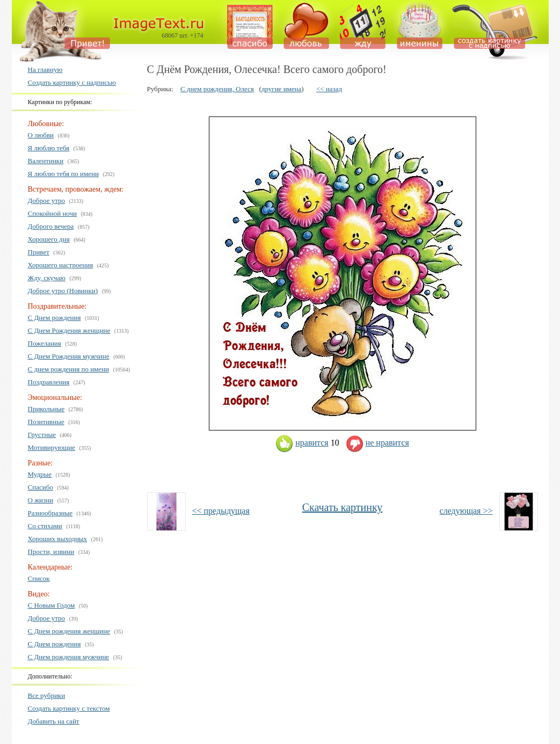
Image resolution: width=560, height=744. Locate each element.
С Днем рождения (54, 318)
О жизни (41, 500)
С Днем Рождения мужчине (69, 356)
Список (39, 578)
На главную (45, 70)
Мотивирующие (52, 447)
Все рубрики (47, 695)
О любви (41, 135)
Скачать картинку (343, 507)
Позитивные (46, 422)
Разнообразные (50, 513)
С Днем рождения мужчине (69, 657)
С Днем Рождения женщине (69, 330)
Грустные (42, 435)
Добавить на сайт (54, 721)
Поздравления (49, 382)
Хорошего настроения (61, 265)
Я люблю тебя (49, 148)
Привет (39, 252)
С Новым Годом (52, 605)
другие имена (281, 89)
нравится (302, 443)
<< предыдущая (221, 511)
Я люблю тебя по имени (63, 174)
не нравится (377, 443)
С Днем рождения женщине (69, 631)
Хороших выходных (58, 539)
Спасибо (41, 487)
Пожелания (45, 343)
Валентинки (46, 161)
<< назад (329, 89)
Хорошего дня (49, 239)
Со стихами (45, 526)
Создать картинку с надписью (72, 82)
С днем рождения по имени (69, 369)
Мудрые (40, 474)
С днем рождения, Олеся (217, 89)
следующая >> (466, 511)
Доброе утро (47, 200)
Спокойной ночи (53, 213)
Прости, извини (51, 552)
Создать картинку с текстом (69, 708)
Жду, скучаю (47, 278)
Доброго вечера (51, 226)
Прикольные (46, 409)
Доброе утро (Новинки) (63, 291)
